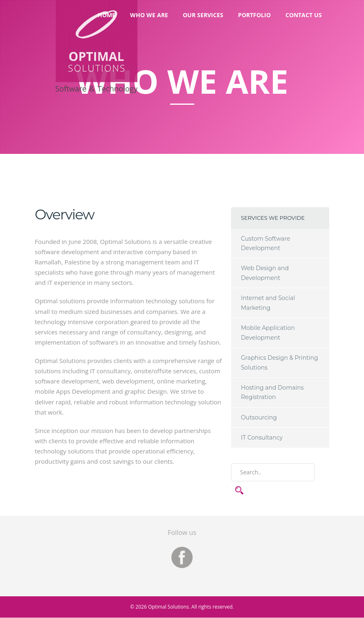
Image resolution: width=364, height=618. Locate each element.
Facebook (182, 557)
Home (107, 15)
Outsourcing (259, 417)
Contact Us (304, 15)
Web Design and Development (265, 273)
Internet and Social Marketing (268, 303)
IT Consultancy (262, 438)
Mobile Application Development (268, 333)
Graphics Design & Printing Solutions (280, 362)
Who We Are (149, 15)
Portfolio (254, 15)
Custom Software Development (266, 243)
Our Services (203, 15)
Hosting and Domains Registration (272, 392)
